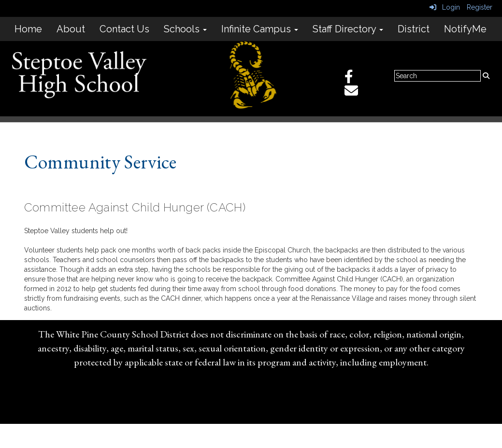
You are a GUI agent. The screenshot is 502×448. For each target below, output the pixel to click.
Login (445, 7)
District (414, 29)
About (71, 29)
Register (480, 7)
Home (28, 29)
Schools (185, 29)
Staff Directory (348, 29)
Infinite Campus (260, 29)
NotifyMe (465, 29)
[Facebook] (354, 79)
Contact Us (124, 29)
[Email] (356, 93)
